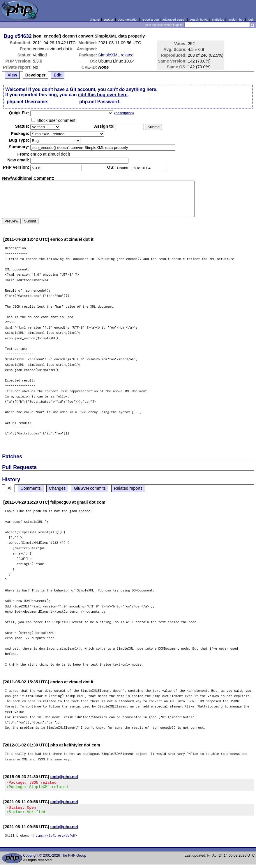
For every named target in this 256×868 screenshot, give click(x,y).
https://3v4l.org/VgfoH (54, 839)
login (251, 19)
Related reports (128, 488)
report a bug (150, 19)
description (124, 113)
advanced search (174, 19)
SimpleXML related (116, 55)
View (12, 75)
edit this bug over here (103, 95)
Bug (9, 36)
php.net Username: (28, 102)
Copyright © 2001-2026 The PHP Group (55, 859)
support (109, 19)
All (10, 488)
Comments (31, 488)
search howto (199, 19)
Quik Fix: (19, 113)
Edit (58, 75)
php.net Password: (100, 102)
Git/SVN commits (90, 488)
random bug (236, 19)
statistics (218, 19)
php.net (95, 19)
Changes (57, 488)
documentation (128, 19)
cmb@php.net (64, 777)
